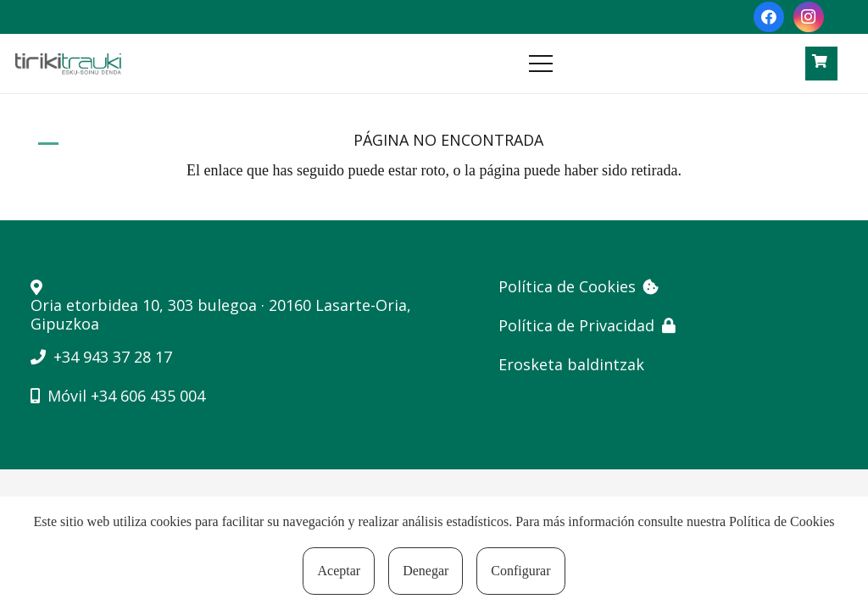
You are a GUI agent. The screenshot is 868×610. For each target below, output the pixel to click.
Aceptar (339, 571)
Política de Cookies (782, 521)
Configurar (520, 571)
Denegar (426, 571)
